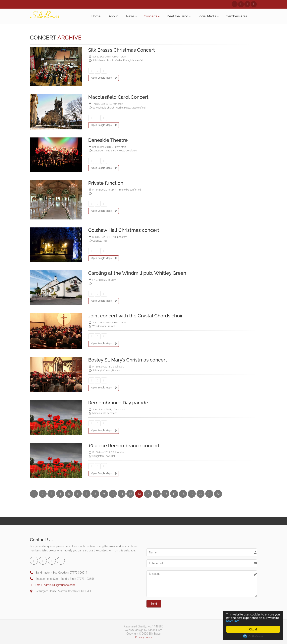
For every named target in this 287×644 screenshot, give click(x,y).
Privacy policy (143, 637)
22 (218, 494)
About (113, 16)
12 (130, 494)
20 (201, 494)
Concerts (151, 16)
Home (96, 16)
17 (174, 494)
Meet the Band (177, 16)
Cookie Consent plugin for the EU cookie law (253, 636)
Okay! (253, 629)
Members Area (236, 16)
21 (209, 494)
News (130, 16)
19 (192, 494)
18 (183, 494)
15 (157, 494)
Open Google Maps (104, 78)
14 (148, 494)
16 (166, 494)
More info (245, 621)
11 (122, 494)
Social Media (207, 16)
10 (113, 494)
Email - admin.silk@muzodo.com (52, 585)
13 (139, 494)
